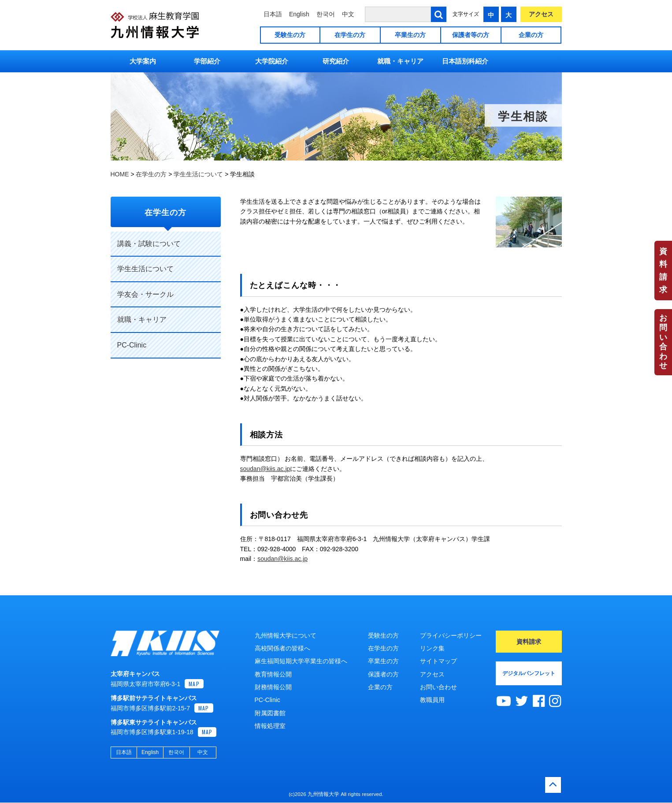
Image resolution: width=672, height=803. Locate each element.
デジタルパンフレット (529, 673)
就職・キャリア (400, 61)
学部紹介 (207, 61)
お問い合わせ (663, 342)
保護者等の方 (471, 35)
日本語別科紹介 (465, 61)
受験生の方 (290, 35)
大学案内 (143, 61)
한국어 (326, 14)
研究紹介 (336, 61)
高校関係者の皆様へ (282, 648)
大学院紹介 (272, 61)
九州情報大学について (286, 635)
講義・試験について (149, 244)
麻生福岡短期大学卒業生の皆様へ (301, 661)
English (299, 14)
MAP (194, 684)
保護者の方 (383, 674)
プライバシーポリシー (451, 635)
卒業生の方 (410, 35)
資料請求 (663, 270)
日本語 (273, 14)
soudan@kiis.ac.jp (265, 469)
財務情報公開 (273, 687)
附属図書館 (270, 713)
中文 (348, 14)
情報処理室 (270, 726)
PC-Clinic (132, 345)
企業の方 (531, 35)
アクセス (541, 14)
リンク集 (432, 648)
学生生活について (145, 269)
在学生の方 (350, 35)
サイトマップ (438, 661)
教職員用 (432, 700)
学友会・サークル (145, 294)
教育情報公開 (273, 674)
